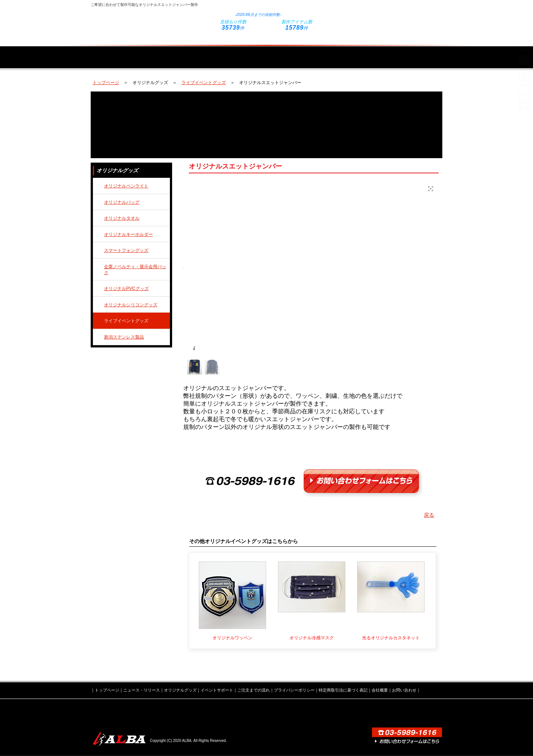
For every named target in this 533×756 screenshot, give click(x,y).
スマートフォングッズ (126, 250)
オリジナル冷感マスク (312, 638)
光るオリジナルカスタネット (391, 638)
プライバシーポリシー (294, 690)
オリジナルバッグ (122, 202)
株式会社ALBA (118, 739)
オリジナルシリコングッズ (131, 305)
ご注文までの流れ (361, 52)
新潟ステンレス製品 (124, 337)
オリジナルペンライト (126, 186)
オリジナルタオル (122, 218)
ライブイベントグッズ (204, 83)
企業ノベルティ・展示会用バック (135, 270)
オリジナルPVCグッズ (126, 289)
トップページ (115, 52)
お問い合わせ (404, 690)
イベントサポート (297, 52)
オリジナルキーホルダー (128, 234)
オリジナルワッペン (232, 638)
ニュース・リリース (171, 52)
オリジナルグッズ (232, 52)
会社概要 (417, 52)
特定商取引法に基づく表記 (343, 690)
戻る (429, 515)
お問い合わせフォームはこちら (387, 16)
